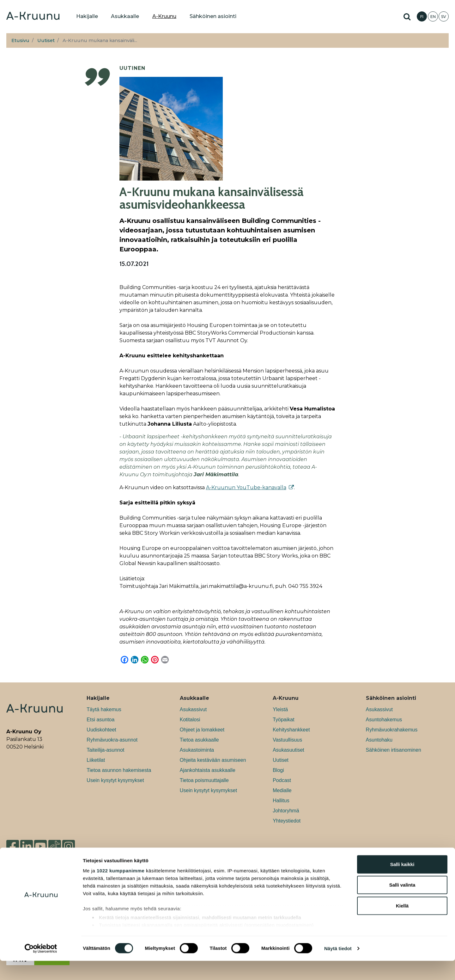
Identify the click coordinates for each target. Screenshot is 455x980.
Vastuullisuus (287, 740)
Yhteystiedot (287, 821)
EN (433, 17)
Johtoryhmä (286, 811)
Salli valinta (402, 904)
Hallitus (281, 801)
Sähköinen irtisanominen (394, 750)
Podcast (282, 780)
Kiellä (402, 925)
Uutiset (46, 40)
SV (444, 17)
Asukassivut (193, 709)
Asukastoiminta (197, 750)
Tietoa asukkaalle (199, 740)
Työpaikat (283, 720)
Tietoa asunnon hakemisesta (119, 770)
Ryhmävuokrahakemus (392, 730)
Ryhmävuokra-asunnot (112, 740)
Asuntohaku (379, 740)
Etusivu (20, 40)
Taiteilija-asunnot (105, 750)
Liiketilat (96, 760)
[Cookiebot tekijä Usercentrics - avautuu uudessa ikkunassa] (41, 968)
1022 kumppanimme (121, 890)
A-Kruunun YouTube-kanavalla (246, 487)
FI (422, 17)
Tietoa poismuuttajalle (204, 780)
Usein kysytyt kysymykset (115, 780)
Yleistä (280, 709)
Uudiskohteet (101, 730)
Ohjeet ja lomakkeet (202, 730)
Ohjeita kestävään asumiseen (213, 760)
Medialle (282, 790)
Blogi (278, 770)
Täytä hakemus (104, 709)
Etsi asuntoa (100, 720)
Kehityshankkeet (291, 730)
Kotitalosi (190, 720)
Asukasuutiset (288, 750)
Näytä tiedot (338, 968)
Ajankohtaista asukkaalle (208, 770)
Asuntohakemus (384, 720)
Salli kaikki (402, 883)
